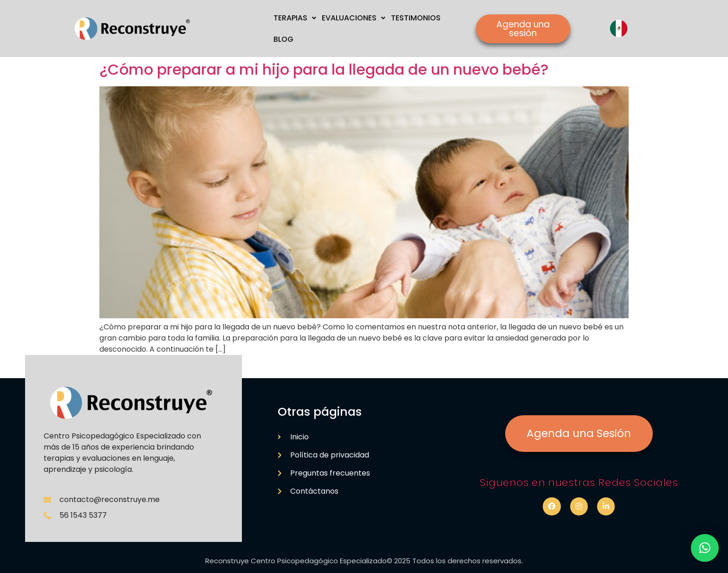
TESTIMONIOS (416, 18)
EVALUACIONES (354, 18)
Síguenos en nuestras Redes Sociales (579, 483)
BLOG (283, 39)
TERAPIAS (295, 18)
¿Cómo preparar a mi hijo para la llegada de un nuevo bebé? (324, 69)
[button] (705, 548)
